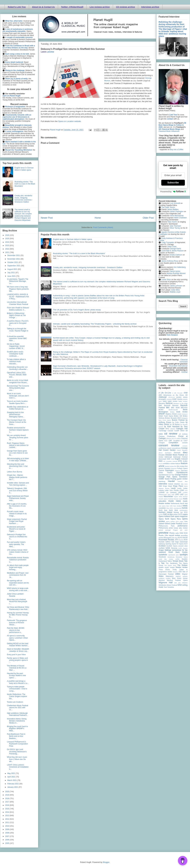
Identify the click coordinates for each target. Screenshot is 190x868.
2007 (8, 836)
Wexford (162, 580)
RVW (186, 540)
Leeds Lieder (182, 488)
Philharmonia (163, 528)
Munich (185, 497)
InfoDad (184, 372)
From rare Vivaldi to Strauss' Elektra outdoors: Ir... (18, 309)
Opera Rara (176, 519)
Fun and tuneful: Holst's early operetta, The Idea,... (16, 544)
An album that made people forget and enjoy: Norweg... (18, 567)
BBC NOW (175, 408)
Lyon (186, 495)
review (161, 538)
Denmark (177, 453)
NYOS (161, 514)
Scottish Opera (172, 546)
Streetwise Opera (182, 557)
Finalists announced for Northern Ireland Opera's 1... (18, 430)
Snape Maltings (165, 550)
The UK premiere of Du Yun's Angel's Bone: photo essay (77, 310)
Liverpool (173, 492)
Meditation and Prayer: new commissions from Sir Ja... (18, 575)
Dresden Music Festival (175, 455)
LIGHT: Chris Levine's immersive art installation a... (18, 767)
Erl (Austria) (168, 461)
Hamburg (162, 481)
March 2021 (12, 780)
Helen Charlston (180, 218)
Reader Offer (163, 535)
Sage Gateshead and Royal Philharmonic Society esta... (18, 498)
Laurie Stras (166, 280)
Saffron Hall (170, 542)
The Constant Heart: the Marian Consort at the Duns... (16, 422)
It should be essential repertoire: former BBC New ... (17, 339)
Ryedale (162, 542)
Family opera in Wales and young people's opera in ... (17, 660)
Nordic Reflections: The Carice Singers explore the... (17, 696)
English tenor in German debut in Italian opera (72, 239)
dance (161, 453)
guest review (182, 479)
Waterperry (170, 576)
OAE (165, 514)
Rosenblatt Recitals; (167, 540)
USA (180, 572)
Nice (168, 508)
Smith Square (183, 548)
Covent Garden (169, 450)
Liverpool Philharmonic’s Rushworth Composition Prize (17, 744)
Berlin (185, 410)
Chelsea (162, 436)
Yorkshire (171, 587)
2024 (8, 242)
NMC (171, 508)
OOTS (180, 514)
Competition (173, 443)
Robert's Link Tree (17, 7)
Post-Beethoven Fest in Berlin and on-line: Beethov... (16, 736)
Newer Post (47, 218)
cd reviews (183, 434)
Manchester (168, 497)
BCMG (161, 410)
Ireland (171, 484)
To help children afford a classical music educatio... (16, 362)
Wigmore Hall (166, 583)
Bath (160, 405)
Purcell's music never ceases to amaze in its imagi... (17, 514)
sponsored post (174, 555)
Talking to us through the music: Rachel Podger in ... (18, 331)
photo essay (174, 528)
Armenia (169, 399)
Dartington (168, 453)
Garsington (170, 470)
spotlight (184, 555)
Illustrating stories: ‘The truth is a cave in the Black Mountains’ (79, 253)
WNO (180, 585)
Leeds (173, 488)
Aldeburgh (163, 397)
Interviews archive (150, 7)
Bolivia (172, 412)
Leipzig (161, 490)
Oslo (186, 521)
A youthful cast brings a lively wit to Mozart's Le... (18, 682)
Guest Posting (171, 479)
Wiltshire (185, 583)
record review (174, 535)
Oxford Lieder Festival (173, 524)
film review (181, 466)
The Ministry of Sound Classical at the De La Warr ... (17, 668)
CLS (166, 441)
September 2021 (14, 266)
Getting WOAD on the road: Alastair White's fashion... (18, 645)
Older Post (148, 218)
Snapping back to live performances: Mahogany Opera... (16, 415)
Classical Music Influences (169, 131)
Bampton (162, 403)
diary (185, 452)
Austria (180, 399)
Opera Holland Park (166, 516)
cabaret (173, 429)
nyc (182, 512)
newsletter (162, 508)
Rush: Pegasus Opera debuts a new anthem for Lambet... (18, 445)
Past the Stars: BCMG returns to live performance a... (16, 630)
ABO (160, 395)
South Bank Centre (178, 552)
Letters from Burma (15, 472)
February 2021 (13, 784)
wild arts (177, 583)
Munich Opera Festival (166, 499)
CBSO (182, 431)
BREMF (162, 414)
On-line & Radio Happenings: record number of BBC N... (16, 346)
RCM (186, 533)
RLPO (180, 538)
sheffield (162, 548)
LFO (186, 490)
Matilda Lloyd (175, 292)
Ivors (186, 484)
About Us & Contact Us (43, 7)
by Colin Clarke (178, 422)
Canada (170, 431)
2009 (8, 829)
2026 (8, 235)
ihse (186, 481)
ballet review (173, 401)
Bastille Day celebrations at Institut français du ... (18, 408)
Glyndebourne (182, 473)
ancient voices (182, 397)
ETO (180, 461)
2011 (8, 822)
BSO (179, 418)
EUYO (161, 464)
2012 (8, 819)
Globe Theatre (165, 473)
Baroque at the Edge (181, 403)
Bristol (175, 414)
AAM (186, 393)
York (165, 587)
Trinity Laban (178, 570)
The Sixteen (182, 565)
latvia (186, 486)
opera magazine (181, 516)
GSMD (161, 479)
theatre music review (167, 567)
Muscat (176, 499)
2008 (8, 833)
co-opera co (178, 441)
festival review (169, 466)
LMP (180, 492)
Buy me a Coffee (177, 150)
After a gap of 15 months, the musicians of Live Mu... (17, 506)
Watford (178, 576)
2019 (8, 795)
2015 (8, 809)
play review (183, 528)
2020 (8, 792)
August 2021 (13, 269)
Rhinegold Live (169, 538)
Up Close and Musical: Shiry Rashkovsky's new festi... (18, 608)
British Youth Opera (166, 416)
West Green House (180, 578)
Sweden (185, 559)
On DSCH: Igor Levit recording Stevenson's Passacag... (17, 752)
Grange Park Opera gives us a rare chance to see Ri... (17, 453)
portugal (168, 530)
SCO (186, 544)
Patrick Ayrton (175, 271)
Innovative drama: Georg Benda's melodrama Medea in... (17, 721)
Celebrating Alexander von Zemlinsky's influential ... (18, 368)
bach (160, 401)
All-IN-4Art (172, 397)
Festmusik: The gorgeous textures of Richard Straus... (17, 623)
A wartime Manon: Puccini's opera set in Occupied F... (18, 323)
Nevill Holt (184, 503)
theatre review (182, 567)
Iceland (180, 481)
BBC (168, 408)
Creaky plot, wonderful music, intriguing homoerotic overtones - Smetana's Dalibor (88, 267)
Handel (171, 481)
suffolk (177, 559)
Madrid (161, 497)
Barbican (169, 403)
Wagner (185, 574)
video (178, 574)
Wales (161, 576)
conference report (165, 448)
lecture (167, 488)
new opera (162, 506)
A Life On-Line (165, 393)
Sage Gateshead (181, 542)
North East (163, 510)
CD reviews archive (125, 7)
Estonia (175, 461)
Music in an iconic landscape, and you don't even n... (18, 396)
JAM (160, 486)
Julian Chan (172, 247)
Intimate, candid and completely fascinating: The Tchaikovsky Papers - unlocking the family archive (95, 324)
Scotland (162, 546)
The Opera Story (170, 565)
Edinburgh (168, 457)
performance (183, 526)
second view (183, 546)
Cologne (162, 443)
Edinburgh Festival (180, 457)
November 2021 (14, 259)
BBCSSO (184, 408)
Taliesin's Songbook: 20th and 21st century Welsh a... (17, 491)
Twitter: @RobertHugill (72, 7)
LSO (182, 494)
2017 (8, 802)
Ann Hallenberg (179, 267)
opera (185, 514)
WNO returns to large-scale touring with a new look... (18, 589)
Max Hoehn (173, 222)
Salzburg (162, 544)
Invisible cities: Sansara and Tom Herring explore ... (18, 484)
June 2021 (12, 276)
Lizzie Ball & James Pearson (172, 251)
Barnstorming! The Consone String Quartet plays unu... (18, 388)
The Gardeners (172, 563)
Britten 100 (178, 416)
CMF (170, 441)
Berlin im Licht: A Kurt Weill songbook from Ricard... (17, 381)
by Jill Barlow (175, 424)
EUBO (185, 461)
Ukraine (175, 572)
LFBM (182, 490)
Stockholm (162, 557)
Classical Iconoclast (184, 361)
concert (185, 443)
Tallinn (170, 561)
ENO (161, 461)
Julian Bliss (175, 290)
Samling (168, 544)
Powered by (173, 191)
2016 (8, 805)
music (181, 499)
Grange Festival (181, 475)
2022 (8, 249)
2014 (8, 812)
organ (182, 521)
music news (174, 501)
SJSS (168, 548)
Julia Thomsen (175, 226)
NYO (186, 512)
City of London (176, 438)
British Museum (182, 414)
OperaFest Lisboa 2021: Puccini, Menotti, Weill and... (17, 375)
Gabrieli (161, 470)
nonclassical (177, 508)
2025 (8, 239)
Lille (167, 492)
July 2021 (11, 273)
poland (161, 530)
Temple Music (178, 561)
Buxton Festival (178, 420)
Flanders (167, 468)
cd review (171, 434)
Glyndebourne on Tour (167, 475)
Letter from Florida (172, 490)
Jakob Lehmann (176, 286)
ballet (165, 401)
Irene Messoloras (177, 216)
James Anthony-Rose (170, 261)
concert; (185, 446)
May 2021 (11, 773)
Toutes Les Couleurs (15, 702)
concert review (169, 445)
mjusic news (178, 497)
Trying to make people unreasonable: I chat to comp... (17, 689)
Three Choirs (164, 570)
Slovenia (174, 548)
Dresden (162, 455)
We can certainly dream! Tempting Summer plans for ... (18, 438)
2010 (8, 826)
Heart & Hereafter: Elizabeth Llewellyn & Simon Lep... (18, 650)
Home (98, 218)
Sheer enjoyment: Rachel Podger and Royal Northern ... (17, 521)
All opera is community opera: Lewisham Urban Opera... (17, 638)
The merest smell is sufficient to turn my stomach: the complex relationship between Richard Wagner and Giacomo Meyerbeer (23, 215)
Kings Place (178, 486)
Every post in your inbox (16, 655)
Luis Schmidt (175, 203)
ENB (173, 459)
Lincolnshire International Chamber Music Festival (18, 303)
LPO (177, 494)
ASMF (175, 399)
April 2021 (12, 777)
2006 (8, 840)
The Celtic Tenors (168, 207)
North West (174, 510)
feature (178, 464)
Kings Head (167, 486)
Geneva (177, 471)
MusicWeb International (178, 366)
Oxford (161, 524)
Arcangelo (162, 399)
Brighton (168, 414)
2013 (8, 816)
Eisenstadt (162, 459)
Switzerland (163, 561)
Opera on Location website (69, 121)
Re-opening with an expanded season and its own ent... (18, 583)
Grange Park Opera (168, 477)
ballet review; (183, 401)
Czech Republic (182, 450)
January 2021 (13, 787)
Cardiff (177, 431)
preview (51, 52)
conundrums (176, 448)
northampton (184, 510)
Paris (173, 526)
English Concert (181, 459)
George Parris (175, 249)
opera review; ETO (172, 521)
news (185, 506)
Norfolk (185, 508)
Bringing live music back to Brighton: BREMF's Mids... (17, 729)
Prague (175, 530)
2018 (8, 798)
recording (184, 535)
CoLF (186, 441)
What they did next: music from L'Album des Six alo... (17, 759)
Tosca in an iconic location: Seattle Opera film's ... (17, 402)
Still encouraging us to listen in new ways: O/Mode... (18, 460)
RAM (181, 533)
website (185, 576)
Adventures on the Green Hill (175, 395)
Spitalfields (163, 555)
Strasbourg (171, 557)
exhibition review (169, 464)
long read (171, 495)
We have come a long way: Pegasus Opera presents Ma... (18, 289)
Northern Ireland (165, 512)
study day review (166, 559)
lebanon (161, 488)
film (175, 466)
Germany (184, 470)
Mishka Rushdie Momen (176, 273)
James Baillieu (173, 209)
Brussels (174, 418)
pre (181, 530)
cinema (169, 438)
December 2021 (14, 255)
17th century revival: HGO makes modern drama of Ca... (18, 552)
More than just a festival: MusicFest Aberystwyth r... (17, 602)
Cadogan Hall (182, 429)
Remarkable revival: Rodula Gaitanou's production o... (18, 560)
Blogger (106, 862)
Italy (182, 484)
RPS (177, 540)
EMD (169, 459)
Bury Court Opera (165, 420)
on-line (170, 514)
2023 (8, 246)
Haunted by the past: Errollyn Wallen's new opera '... (16, 676)
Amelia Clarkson (176, 255)
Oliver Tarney (175, 228)
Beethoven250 (173, 410)
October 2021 (13, 262)
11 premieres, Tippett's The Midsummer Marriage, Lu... (18, 281)
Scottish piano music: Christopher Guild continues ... (15, 354)
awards (185, 399)
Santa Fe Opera (178, 544)
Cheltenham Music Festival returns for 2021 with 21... (18, 708)
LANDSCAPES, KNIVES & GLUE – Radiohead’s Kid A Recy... (18, 297)
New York (169, 506)
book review (182, 412)
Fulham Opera (182, 468)
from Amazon (172, 335)
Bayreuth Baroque (171, 405)
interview (163, 484)
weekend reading (165, 578)
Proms (172, 533)
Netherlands (175, 503)
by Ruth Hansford (172, 427)
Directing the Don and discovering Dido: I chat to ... (17, 466)
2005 (8, 843)
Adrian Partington (177, 212)
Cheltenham (171, 436)
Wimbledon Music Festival (168, 585)
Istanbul (177, 484)
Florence (174, 468)
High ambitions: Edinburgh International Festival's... (18, 714)
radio (177, 533)
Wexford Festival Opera (177, 580)
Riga (176, 538)
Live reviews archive (100, 7)
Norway (176, 512)
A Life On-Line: (177, 393)
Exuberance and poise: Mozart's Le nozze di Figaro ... (16, 529)
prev (186, 530)
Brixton (168, 418)
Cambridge (163, 431)
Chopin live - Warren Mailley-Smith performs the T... (17, 477)
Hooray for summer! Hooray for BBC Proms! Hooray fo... (18, 615)
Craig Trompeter (168, 242)
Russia (181, 540)
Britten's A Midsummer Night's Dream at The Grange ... (16, 315)
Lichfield (162, 492)
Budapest (184, 418)
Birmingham (163, 412)
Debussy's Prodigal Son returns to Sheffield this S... (17, 537)
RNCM (185, 538)
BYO (167, 429)
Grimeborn (183, 477)
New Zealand (178, 506)
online (175, 514)
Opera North (164, 519)
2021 (8, 252)
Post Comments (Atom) (103, 227)
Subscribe (173, 183)
